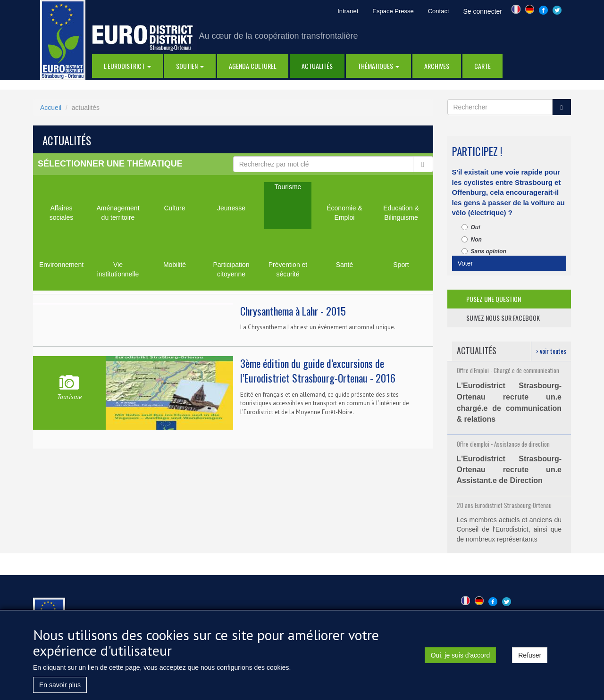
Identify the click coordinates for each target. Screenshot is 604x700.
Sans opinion (484, 251)
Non (472, 240)
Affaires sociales (62, 213)
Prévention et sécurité (288, 269)
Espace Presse (393, 11)
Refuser (530, 659)
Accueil (51, 108)
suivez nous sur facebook (503, 318)
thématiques (378, 66)
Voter (466, 263)
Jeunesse (231, 208)
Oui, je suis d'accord (461, 659)
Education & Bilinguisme (401, 213)
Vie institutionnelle (118, 269)
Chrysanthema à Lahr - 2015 (293, 311)
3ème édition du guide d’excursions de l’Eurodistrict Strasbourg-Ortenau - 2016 (318, 371)
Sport (401, 265)
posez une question (494, 299)
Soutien (190, 66)
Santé (345, 265)
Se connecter (483, 11)
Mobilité (175, 265)
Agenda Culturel (253, 66)
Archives (437, 66)
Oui (471, 227)
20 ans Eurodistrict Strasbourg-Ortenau (504, 505)
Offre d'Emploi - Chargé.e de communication (508, 370)
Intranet (348, 11)
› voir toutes (551, 351)
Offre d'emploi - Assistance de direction (503, 444)
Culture (174, 208)
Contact (439, 11)
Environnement (61, 265)
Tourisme (288, 187)
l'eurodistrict (127, 66)
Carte (482, 66)
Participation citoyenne (231, 269)
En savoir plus (60, 689)
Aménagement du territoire (118, 213)
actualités (317, 66)
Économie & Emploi (344, 213)
